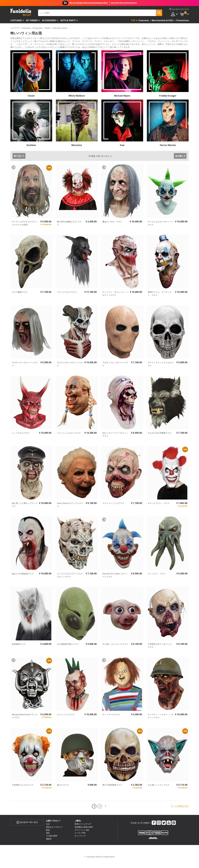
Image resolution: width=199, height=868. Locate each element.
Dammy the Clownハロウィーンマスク (115, 582)
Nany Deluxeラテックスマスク (70, 512)
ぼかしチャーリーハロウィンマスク (115, 441)
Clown (31, 103)
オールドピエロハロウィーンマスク (161, 230)
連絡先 (49, 846)
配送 (48, 837)
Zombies (31, 152)
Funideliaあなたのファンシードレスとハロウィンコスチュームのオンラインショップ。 (21, 13)
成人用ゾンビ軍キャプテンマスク (25, 512)
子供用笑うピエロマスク (23, 792)
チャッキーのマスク (111, 721)
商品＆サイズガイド (54, 834)
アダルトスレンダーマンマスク (115, 371)
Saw (122, 152)
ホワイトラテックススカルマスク (161, 371)
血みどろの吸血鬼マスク (23, 581)
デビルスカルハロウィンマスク (70, 371)
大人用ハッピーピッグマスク (115, 651)
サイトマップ (80, 843)
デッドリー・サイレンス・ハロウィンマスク (115, 300)
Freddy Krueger (168, 103)
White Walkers (77, 103)
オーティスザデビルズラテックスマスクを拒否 (25, 230)
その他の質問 (52, 843)
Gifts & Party (68, 20)
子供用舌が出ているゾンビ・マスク (161, 652)
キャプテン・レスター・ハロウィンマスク (161, 723)
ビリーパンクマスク (66, 721)
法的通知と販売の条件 (84, 834)
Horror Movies (168, 152)
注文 (48, 831)
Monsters (77, 152)
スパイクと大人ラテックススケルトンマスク (70, 582)
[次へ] (105, 813)
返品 (48, 840)
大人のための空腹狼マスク (160, 440)
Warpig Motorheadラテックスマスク (25, 723)
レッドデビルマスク (21, 440)
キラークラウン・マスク (159, 510)
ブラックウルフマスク (67, 299)
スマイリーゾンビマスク (113, 510)
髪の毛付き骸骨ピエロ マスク (69, 230)
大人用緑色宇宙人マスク (68, 651)
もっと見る (18, 54)
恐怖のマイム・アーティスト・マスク (160, 300)
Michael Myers (122, 103)
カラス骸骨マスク (20, 299)
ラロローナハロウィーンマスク (25, 371)
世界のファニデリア (83, 831)
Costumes (16, 20)
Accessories (49, 20)
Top (133, 20)
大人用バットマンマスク (159, 792)
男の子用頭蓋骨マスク (112, 792)
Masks (47, 28)
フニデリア (15, 28)
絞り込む (18, 163)
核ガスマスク (63, 792)
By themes (32, 20)
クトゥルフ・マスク (157, 581)
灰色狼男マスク (19, 651)
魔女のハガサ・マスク (112, 229)
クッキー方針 (80, 840)
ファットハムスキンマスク (69, 440)
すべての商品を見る (180, 813)
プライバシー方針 (82, 837)
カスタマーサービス (27, 829)
